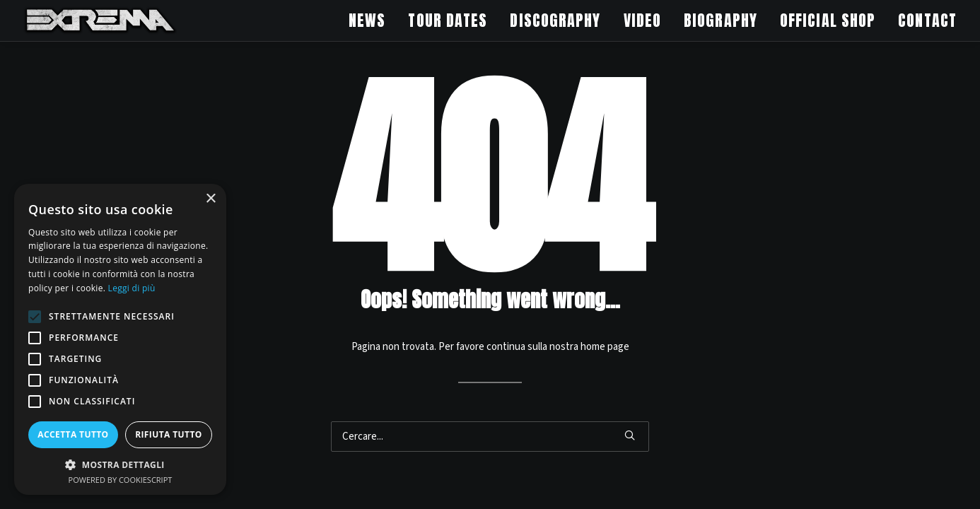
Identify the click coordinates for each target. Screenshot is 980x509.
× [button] (210, 199)
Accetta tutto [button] (73, 434)
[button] (630, 435)
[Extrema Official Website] (100, 21)
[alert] (120, 339)
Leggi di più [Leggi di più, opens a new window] (132, 288)
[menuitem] (372, 21)
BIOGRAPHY (721, 20)
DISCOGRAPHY (555, 20)
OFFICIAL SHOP (828, 20)
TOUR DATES (448, 20)
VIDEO (643, 20)
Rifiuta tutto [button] (169, 434)
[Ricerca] (490, 437)
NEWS (367, 20)
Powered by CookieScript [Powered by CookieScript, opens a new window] (121, 480)
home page (605, 347)
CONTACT (927, 20)
